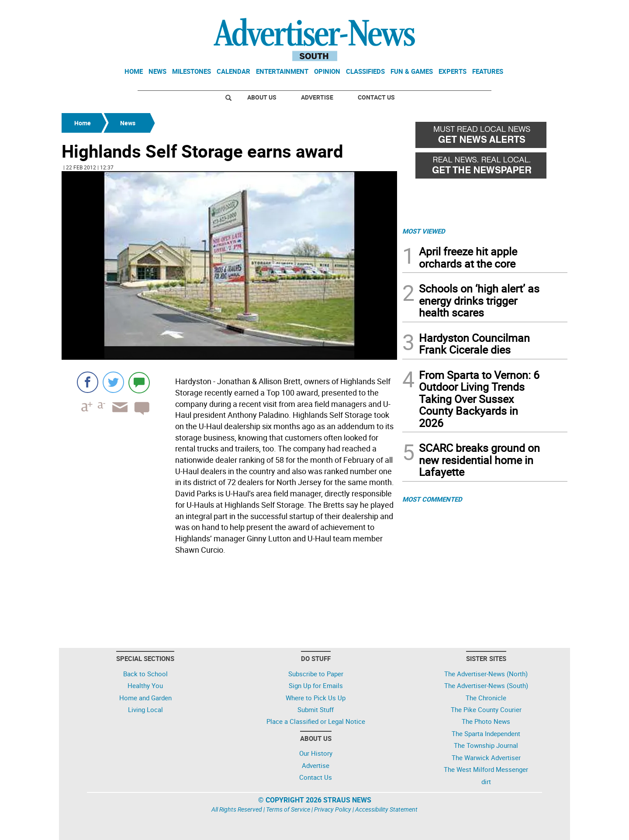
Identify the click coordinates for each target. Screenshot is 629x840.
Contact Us (376, 97)
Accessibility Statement (386, 809)
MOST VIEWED (424, 231)
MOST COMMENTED (432, 499)
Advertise (317, 97)
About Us (262, 97)
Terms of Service (288, 809)
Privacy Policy (333, 809)
